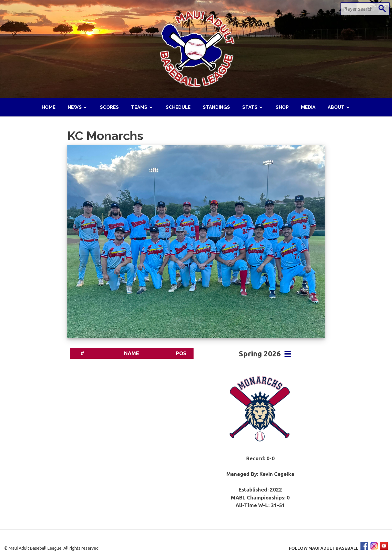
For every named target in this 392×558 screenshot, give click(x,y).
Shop (282, 107)
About (336, 107)
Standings (216, 107)
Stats (250, 107)
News (75, 107)
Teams (139, 107)
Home (49, 107)
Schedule (178, 107)
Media (308, 107)
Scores (109, 107)
